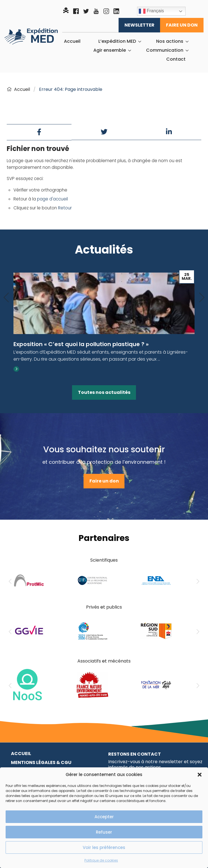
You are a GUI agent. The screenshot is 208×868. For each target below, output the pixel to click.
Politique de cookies (101, 860)
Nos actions (170, 41)
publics (114, 607)
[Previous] (6, 298)
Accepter (104, 817)
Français (151, 11)
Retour (65, 208)
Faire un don (182, 25)
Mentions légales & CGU (41, 762)
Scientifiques (104, 560)
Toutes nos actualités (104, 392)
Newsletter (139, 25)
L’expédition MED (117, 41)
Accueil (72, 41)
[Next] (202, 298)
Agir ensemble (110, 50)
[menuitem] (72, 41)
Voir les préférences (104, 847)
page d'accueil (52, 199)
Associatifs (89, 661)
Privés (93, 607)
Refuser (104, 832)
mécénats (119, 661)
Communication (165, 50)
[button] (200, 775)
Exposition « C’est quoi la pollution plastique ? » (81, 344)
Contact (176, 59)
